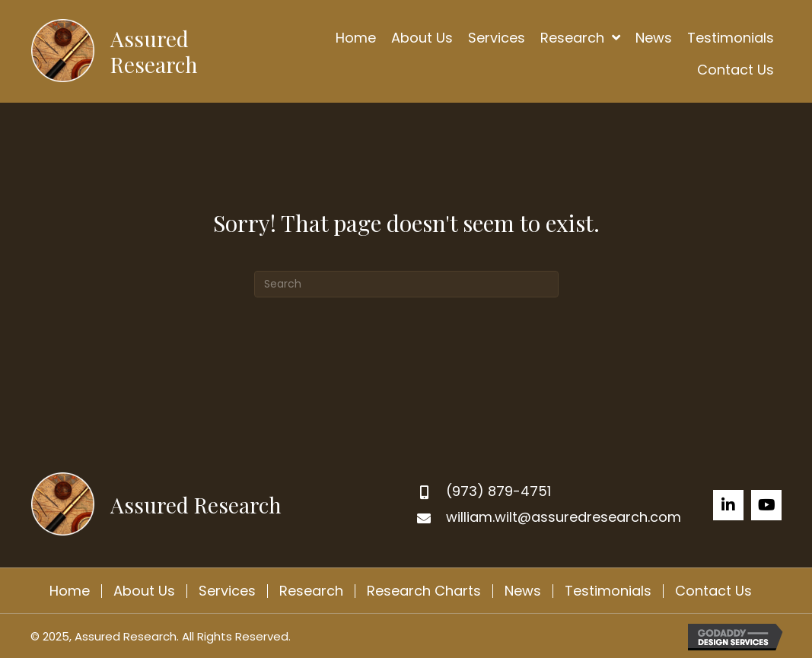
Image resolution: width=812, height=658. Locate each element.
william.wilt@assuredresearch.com (564, 517)
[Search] (406, 284)
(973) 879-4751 (498, 491)
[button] (728, 505)
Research (311, 591)
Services (227, 591)
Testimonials (608, 591)
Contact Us (713, 591)
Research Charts (424, 591)
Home (70, 591)
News (523, 591)
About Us (144, 591)
